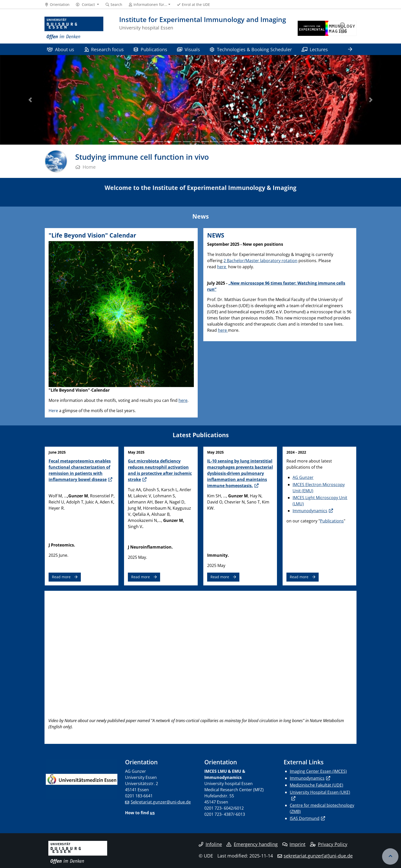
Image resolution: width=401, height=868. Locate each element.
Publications (150, 49)
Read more (61, 577)
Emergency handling (252, 844)
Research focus (104, 49)
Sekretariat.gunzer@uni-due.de (161, 802)
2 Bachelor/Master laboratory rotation (260, 261)
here (183, 400)
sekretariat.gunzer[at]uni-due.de (318, 856)
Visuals (188, 49)
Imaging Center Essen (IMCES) (318, 771)
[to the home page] (74, 28)
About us (60, 49)
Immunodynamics (310, 511)
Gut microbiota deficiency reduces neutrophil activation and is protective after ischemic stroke (160, 470)
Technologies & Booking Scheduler (251, 49)
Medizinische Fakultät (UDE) (316, 785)
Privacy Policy (329, 844)
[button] (87, 5)
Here (54, 411)
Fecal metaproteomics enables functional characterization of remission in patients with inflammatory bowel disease (80, 470)
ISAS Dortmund (305, 818)
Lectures (315, 49)
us (152, 813)
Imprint (294, 844)
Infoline (210, 844)
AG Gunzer (303, 477)
